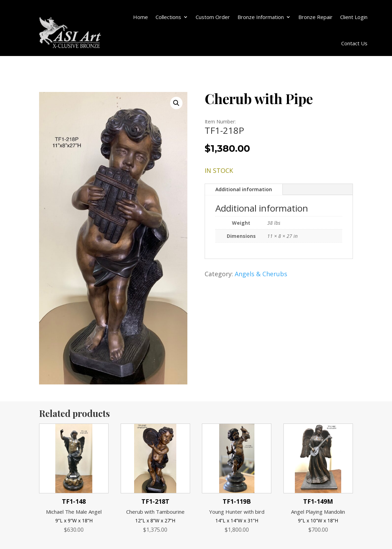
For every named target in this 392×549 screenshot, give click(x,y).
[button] (176, 103)
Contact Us (354, 43)
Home (141, 17)
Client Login (354, 17)
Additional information (244, 189)
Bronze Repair (315, 17)
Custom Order (213, 17)
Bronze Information (261, 17)
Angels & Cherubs (261, 274)
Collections (168, 17)
